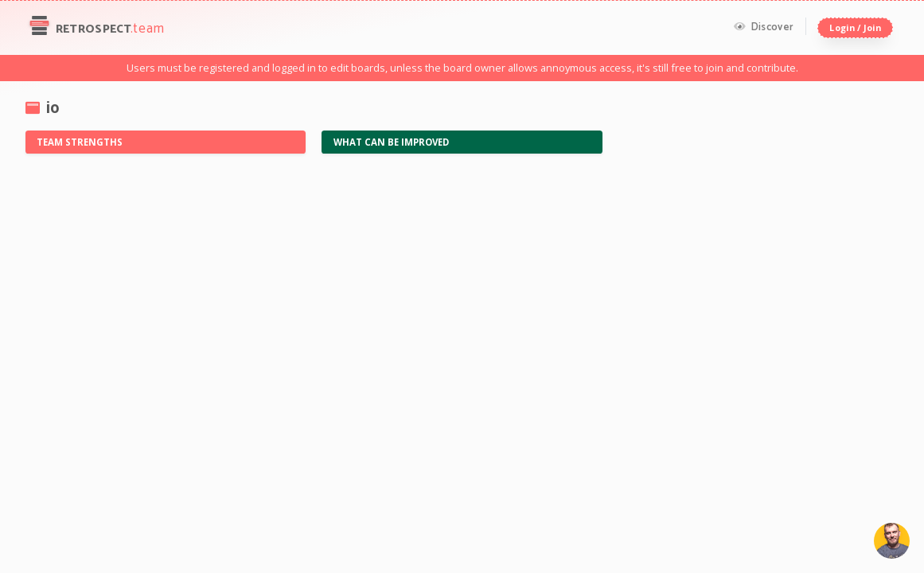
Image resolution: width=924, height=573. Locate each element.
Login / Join (855, 27)
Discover (764, 27)
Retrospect (95, 28)
